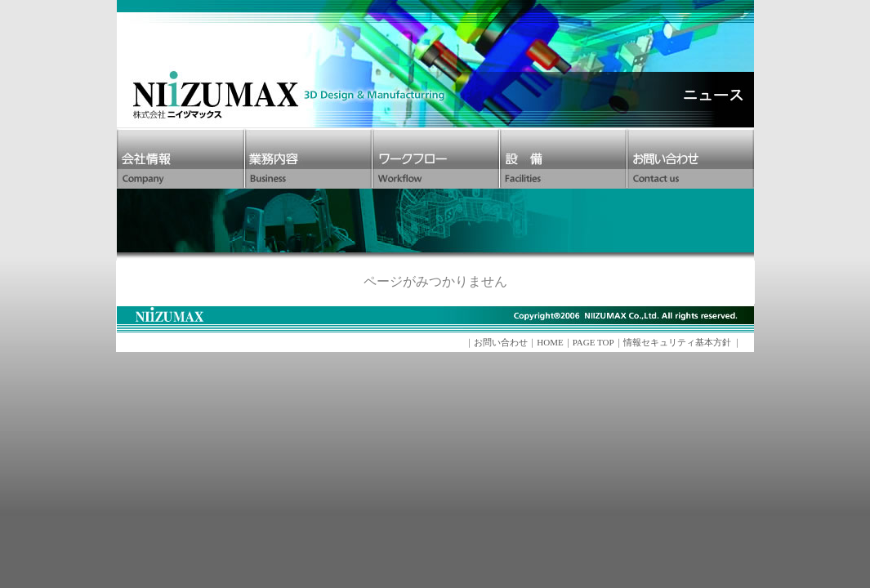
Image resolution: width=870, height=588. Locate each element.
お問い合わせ (501, 342)
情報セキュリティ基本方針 (677, 342)
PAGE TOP (593, 342)
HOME (550, 342)
